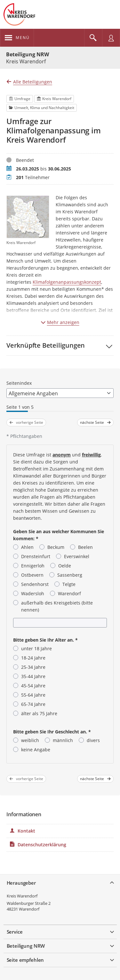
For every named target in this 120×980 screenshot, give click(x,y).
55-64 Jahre (33, 695)
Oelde (65, 566)
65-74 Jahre (33, 704)
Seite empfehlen (25, 960)
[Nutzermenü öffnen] (111, 38)
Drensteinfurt (36, 556)
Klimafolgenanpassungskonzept (67, 282)
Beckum (56, 547)
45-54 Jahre (33, 686)
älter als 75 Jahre (39, 713)
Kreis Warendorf (22, 896)
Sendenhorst (35, 584)
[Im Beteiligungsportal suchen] (93, 38)
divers (93, 740)
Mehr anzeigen (60, 322)
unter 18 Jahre (36, 648)
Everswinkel (77, 556)
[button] (60, 345)
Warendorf (69, 593)
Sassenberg (70, 575)
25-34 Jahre (33, 667)
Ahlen (27, 547)
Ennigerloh (33, 566)
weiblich (30, 740)
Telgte (69, 584)
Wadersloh (33, 593)
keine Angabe (36, 750)
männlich (63, 740)
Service (15, 932)
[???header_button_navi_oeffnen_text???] (17, 38)
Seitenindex (19, 383)
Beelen (85, 547)
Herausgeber (21, 883)
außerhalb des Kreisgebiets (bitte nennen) (57, 606)
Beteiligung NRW (28, 54)
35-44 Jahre (33, 676)
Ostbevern (32, 575)
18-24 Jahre (33, 658)
